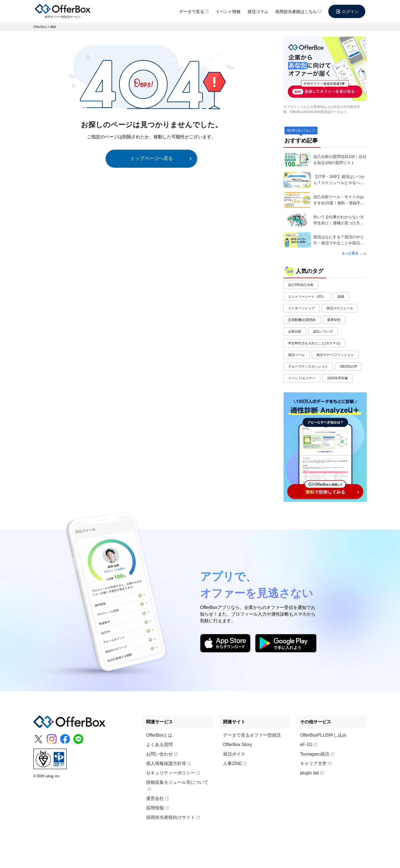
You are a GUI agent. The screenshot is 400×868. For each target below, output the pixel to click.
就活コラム (258, 12)
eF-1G (309, 745)
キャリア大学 (316, 763)
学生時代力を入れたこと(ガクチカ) (314, 343)
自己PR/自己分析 (301, 285)
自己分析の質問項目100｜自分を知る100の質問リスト (340, 160)
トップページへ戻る (152, 158)
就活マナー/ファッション (335, 355)
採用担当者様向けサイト (173, 817)
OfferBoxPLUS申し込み (323, 735)
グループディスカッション (308, 367)
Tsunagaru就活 (317, 754)
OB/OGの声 (348, 367)
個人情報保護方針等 (168, 763)
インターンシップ (301, 308)
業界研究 (334, 320)
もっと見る (350, 253)
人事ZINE (235, 763)
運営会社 (157, 798)
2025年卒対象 (338, 378)
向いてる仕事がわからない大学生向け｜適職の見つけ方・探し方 (339, 220)
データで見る (194, 12)
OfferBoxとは (159, 735)
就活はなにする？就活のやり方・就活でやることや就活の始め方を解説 (339, 240)
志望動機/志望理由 (302, 320)
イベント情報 (228, 12)
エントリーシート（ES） (307, 297)
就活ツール (296, 355)
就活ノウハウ (323, 332)
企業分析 (295, 332)
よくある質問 (159, 745)
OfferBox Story (238, 745)
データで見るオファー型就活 (252, 735)
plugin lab (312, 773)
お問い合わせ (162, 754)
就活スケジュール (340, 308)
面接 (341, 297)
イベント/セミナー (302, 378)
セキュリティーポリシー (173, 773)
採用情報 (157, 808)
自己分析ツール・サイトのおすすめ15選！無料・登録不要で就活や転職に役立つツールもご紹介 (339, 200)
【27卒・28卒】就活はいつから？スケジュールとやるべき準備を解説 (339, 180)
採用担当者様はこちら (298, 12)
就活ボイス (234, 754)
